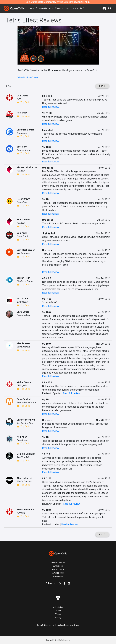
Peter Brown (23, 199)
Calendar (61, 8)
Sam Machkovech (26, 250)
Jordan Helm (23, 278)
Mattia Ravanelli (25, 510)
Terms (58, 614)
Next (102, 86)
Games (44, 8)
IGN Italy (21, 513)
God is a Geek (23, 315)
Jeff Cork (22, 147)
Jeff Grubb (23, 298)
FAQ (83, 8)
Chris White (23, 312)
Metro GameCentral (26, 402)
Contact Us (58, 576)
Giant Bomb (23, 236)
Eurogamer (22, 133)
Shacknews (22, 440)
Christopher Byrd (26, 420)
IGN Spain (22, 385)
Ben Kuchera (23, 220)
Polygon (21, 171)
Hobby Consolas (25, 481)
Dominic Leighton (26, 454)
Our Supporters (58, 573)
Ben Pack (22, 233)
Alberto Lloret (24, 478)
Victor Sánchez (25, 382)
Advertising (58, 607)
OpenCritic (42, 625)
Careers (58, 611)
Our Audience (58, 569)
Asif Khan (22, 437)
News (31, 8)
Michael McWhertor (27, 167)
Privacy (58, 618)
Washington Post (25, 423)
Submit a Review (58, 562)
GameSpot (22, 202)
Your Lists (72, 8)
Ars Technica (23, 253)
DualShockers (23, 347)
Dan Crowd (23, 96)
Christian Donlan (26, 130)
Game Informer (24, 150)
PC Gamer (22, 113)
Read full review (51, 107)
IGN (19, 99)
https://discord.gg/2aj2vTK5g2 (74, 2)
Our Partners (58, 566)
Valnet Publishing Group (68, 625)
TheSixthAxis (23, 457)
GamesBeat (23, 302)
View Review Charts (28, 77)
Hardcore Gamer (25, 281)
